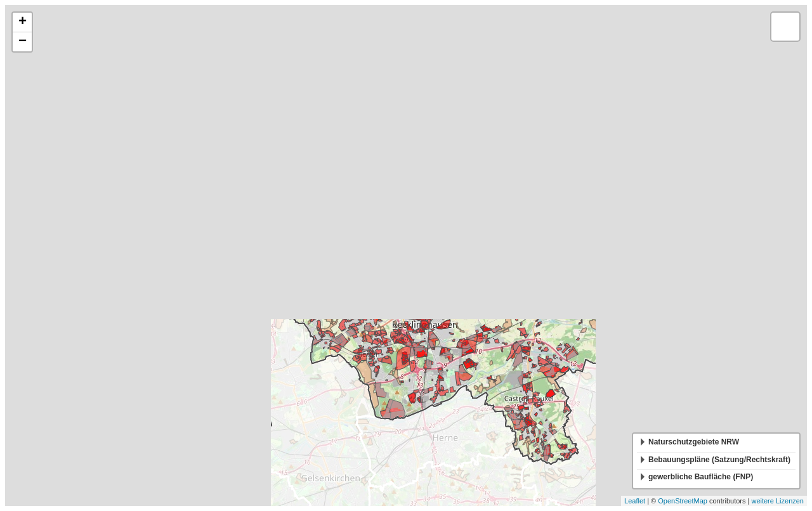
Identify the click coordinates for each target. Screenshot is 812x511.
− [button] (23, 42)
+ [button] (23, 22)
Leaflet (635, 501)
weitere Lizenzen (777, 501)
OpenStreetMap (683, 501)
